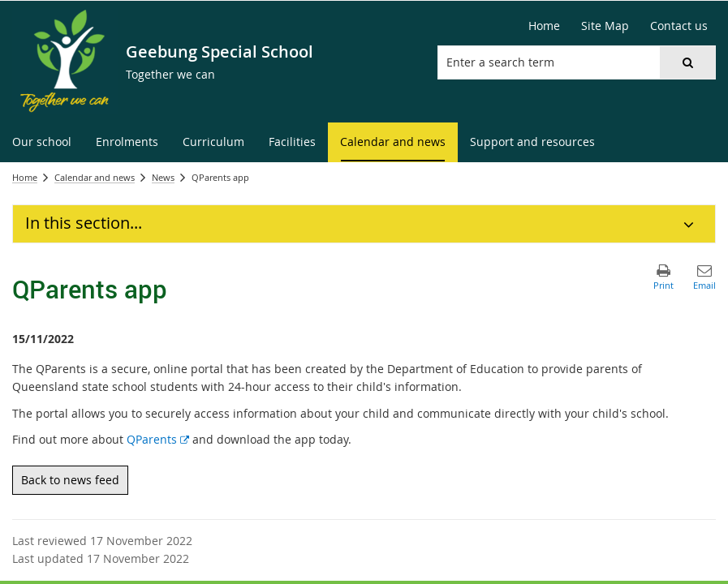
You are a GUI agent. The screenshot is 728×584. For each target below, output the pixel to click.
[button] (687, 62)
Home (25, 177)
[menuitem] (42, 142)
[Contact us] (679, 26)
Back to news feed (70, 480)
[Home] (544, 26)
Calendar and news (95, 177)
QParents (158, 439)
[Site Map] (605, 26)
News (163, 177)
